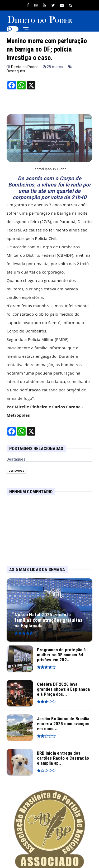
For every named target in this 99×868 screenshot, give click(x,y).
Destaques (16, 71)
